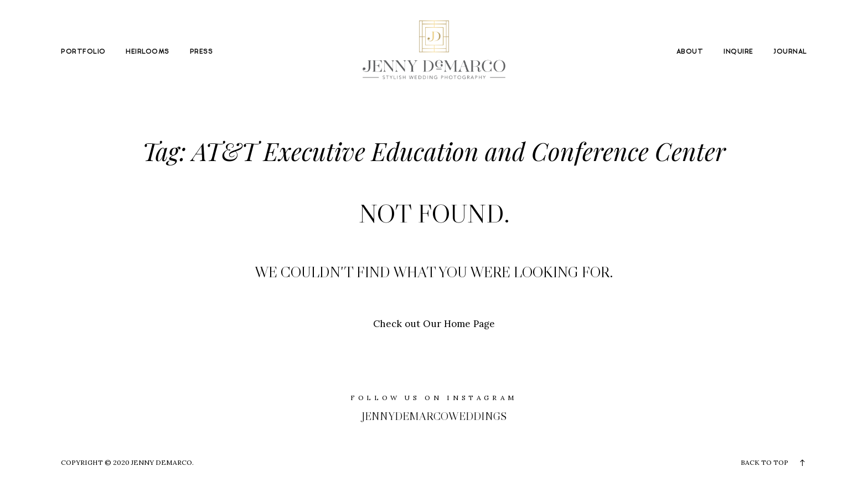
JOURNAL (790, 52)
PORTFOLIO (83, 52)
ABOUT (690, 52)
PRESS (201, 52)
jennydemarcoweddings (434, 416)
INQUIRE (738, 52)
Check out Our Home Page (434, 324)
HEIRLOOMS (147, 52)
